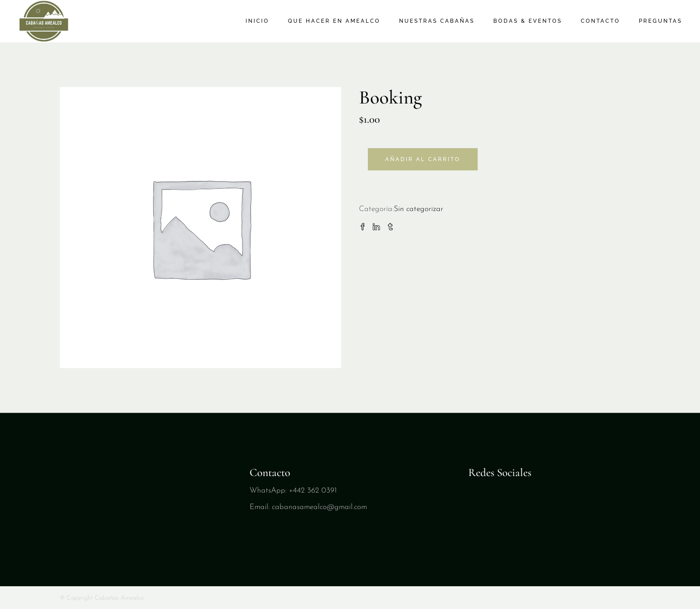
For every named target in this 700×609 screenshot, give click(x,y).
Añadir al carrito (423, 159)
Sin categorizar (419, 209)
